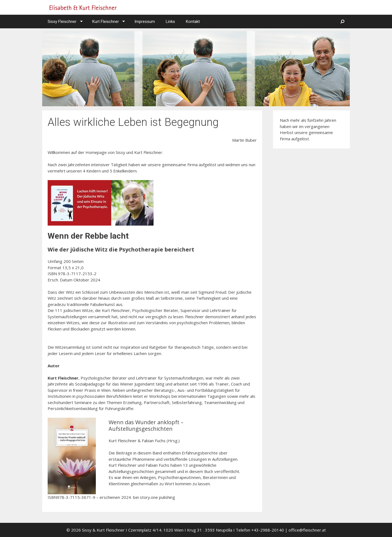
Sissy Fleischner (62, 22)
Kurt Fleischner (106, 22)
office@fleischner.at (307, 530)
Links (170, 22)
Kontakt (193, 22)
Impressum (145, 22)
